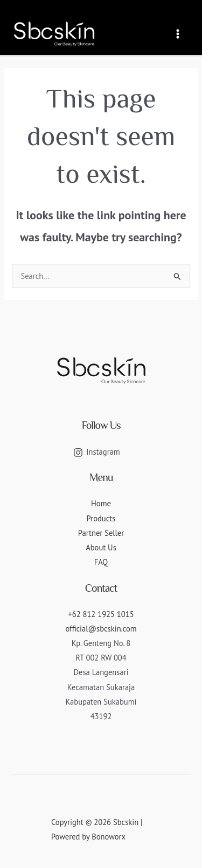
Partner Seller (101, 533)
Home (101, 503)
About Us (101, 547)
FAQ (101, 562)
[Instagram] (96, 453)
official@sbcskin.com (101, 629)
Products (101, 518)
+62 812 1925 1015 (101, 614)
